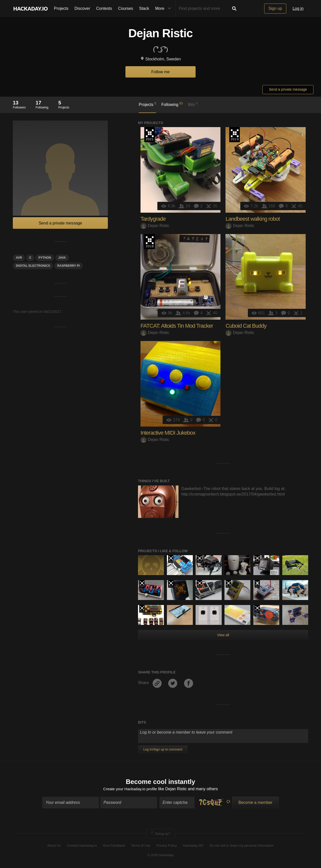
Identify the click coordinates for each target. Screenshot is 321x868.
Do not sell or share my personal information (242, 846)
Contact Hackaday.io (82, 846)
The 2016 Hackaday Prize (199, 584)
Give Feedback (114, 846)
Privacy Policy (167, 846)
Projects (61, 8)
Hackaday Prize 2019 (235, 135)
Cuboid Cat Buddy (246, 326)
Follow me (160, 72)
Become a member (255, 803)
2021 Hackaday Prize (150, 135)
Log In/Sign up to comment (163, 749)
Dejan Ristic (155, 226)
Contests (104, 8)
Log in (298, 8)
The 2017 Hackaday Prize (171, 584)
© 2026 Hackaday (161, 856)
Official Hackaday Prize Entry (257, 584)
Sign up (275, 8)
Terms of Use (141, 846)
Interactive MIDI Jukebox (168, 433)
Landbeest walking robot (253, 219)
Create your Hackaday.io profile (130, 789)
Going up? (160, 834)
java (62, 258)
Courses (126, 8)
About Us (54, 846)
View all (223, 635)
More (164, 9)
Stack (144, 8)
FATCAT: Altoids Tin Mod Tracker (177, 326)
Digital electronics (33, 266)
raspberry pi (68, 266)
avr (19, 258)
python (45, 258)
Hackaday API (193, 846)
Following (172, 104)
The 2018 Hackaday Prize (150, 242)
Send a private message (288, 89)
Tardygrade (153, 219)
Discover (82, 8)
